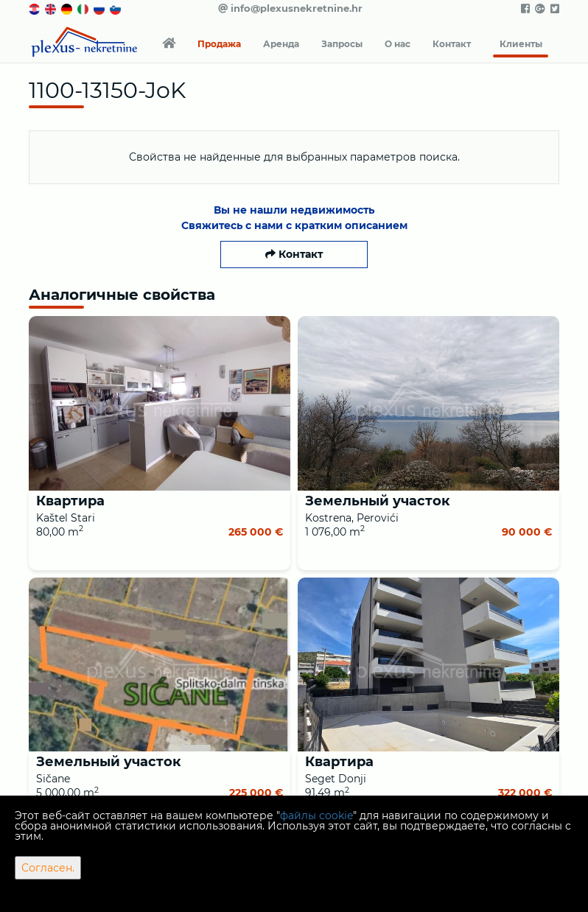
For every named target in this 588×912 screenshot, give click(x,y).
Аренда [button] (281, 44)
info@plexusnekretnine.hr (290, 8)
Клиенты (521, 44)
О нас (398, 44)
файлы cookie (316, 815)
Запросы (342, 44)
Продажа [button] (219, 44)
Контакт (452, 44)
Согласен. (48, 868)
